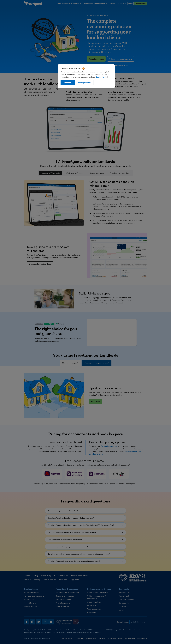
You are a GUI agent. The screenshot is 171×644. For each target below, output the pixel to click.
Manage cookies (85, 83)
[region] (86, 76)
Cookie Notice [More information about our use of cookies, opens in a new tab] (101, 77)
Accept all (68, 83)
